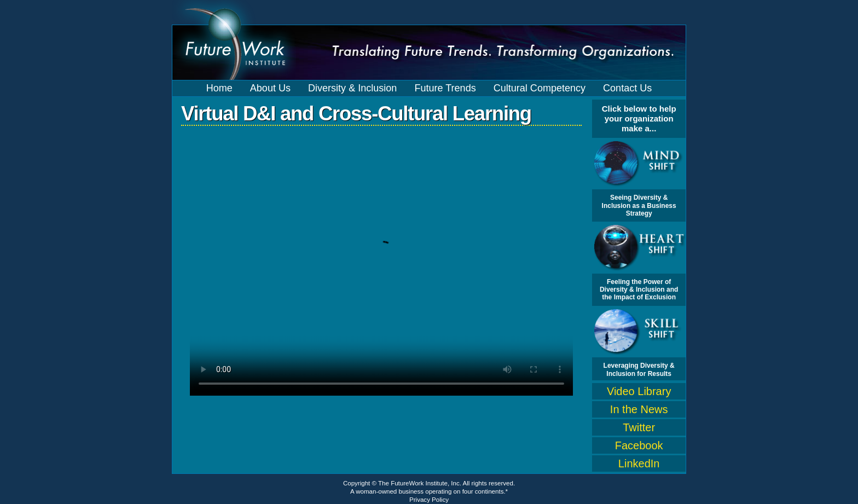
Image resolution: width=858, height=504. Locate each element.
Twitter (639, 427)
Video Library (639, 391)
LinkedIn (639, 464)
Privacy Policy (429, 500)
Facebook (639, 445)
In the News (639, 409)
